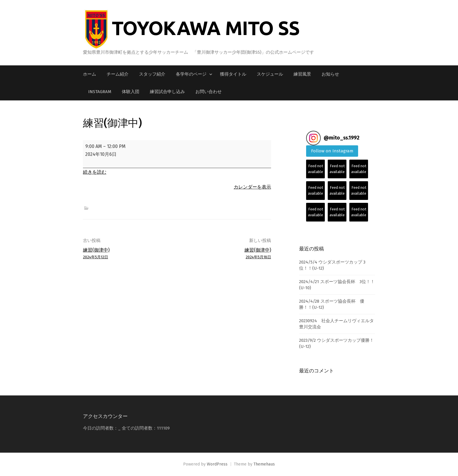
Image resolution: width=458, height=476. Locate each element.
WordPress (217, 464)
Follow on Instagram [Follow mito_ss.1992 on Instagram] (332, 151)
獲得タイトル (233, 74)
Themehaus (264, 464)
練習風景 (302, 74)
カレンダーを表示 (252, 187)
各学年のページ (191, 74)
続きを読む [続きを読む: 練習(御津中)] (95, 172)
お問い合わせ (209, 92)
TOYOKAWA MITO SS (206, 28)
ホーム (90, 74)
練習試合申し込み (167, 92)
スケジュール (270, 74)
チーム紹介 (118, 74)
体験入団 (131, 92)
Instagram (100, 92)
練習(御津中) (128, 254)
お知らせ (330, 74)
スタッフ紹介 (152, 74)
